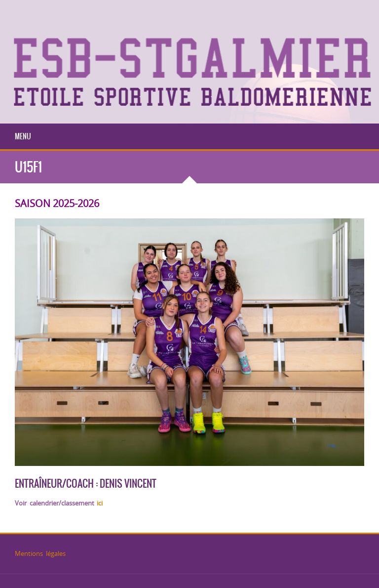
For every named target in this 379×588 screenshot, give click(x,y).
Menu (23, 136)
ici (100, 503)
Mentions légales (40, 553)
